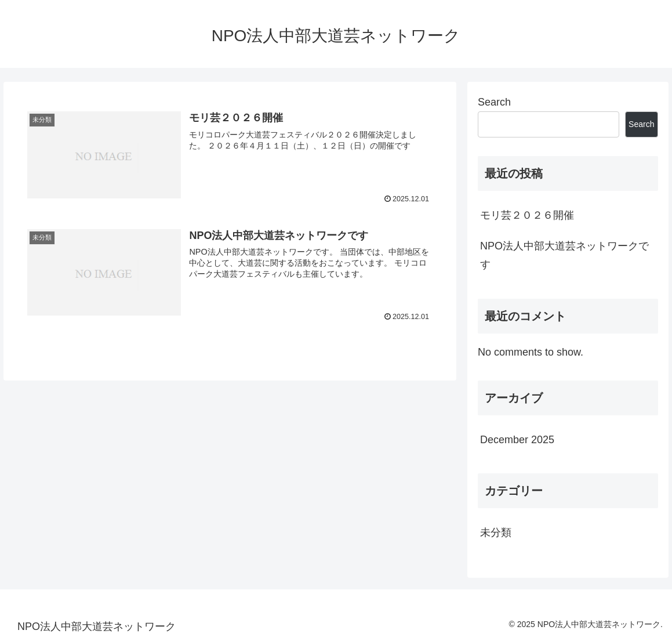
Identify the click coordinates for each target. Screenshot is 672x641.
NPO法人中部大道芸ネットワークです (564, 255)
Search (494, 102)
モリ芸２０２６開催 (527, 215)
